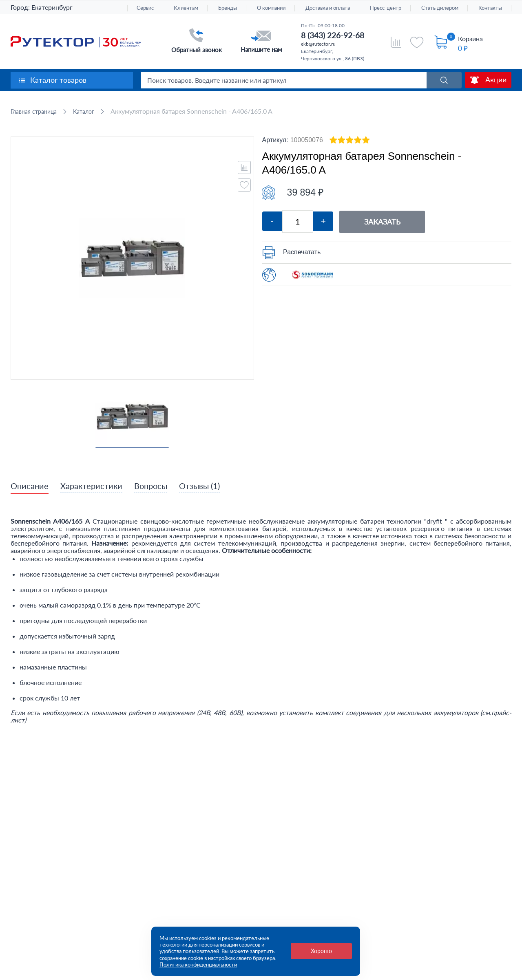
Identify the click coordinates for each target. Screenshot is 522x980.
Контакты (490, 8)
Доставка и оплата (328, 8)
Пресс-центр (386, 8)
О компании (271, 8)
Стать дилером (440, 8)
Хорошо (321, 951)
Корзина (470, 39)
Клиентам (186, 8)
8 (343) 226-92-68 (333, 35)
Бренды (228, 8)
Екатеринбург (52, 7)
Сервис (145, 8)
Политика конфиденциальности (198, 965)
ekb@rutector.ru (318, 44)
